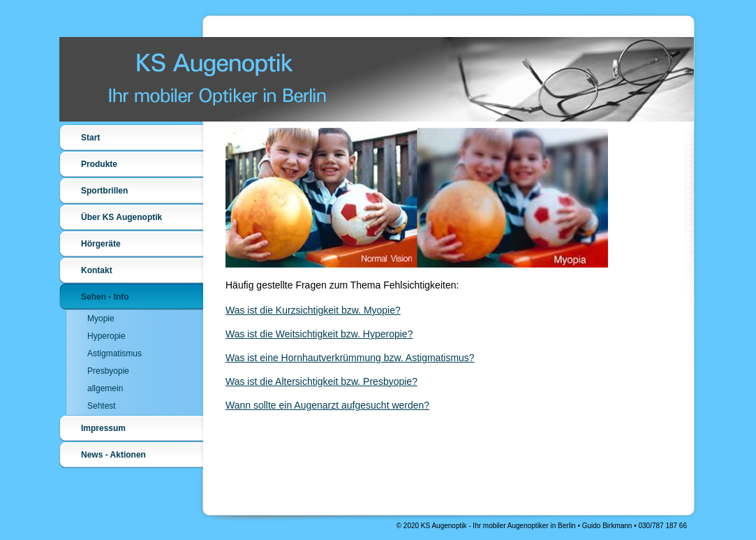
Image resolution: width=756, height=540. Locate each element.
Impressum (103, 428)
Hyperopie (106, 336)
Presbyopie (108, 371)
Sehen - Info (105, 297)
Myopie (101, 319)
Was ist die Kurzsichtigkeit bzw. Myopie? (313, 310)
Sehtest (102, 406)
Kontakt (97, 270)
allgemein (105, 388)
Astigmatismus (114, 353)
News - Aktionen (113, 455)
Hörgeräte (101, 244)
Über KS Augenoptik (121, 217)
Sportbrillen (104, 191)
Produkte (99, 164)
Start (90, 138)
